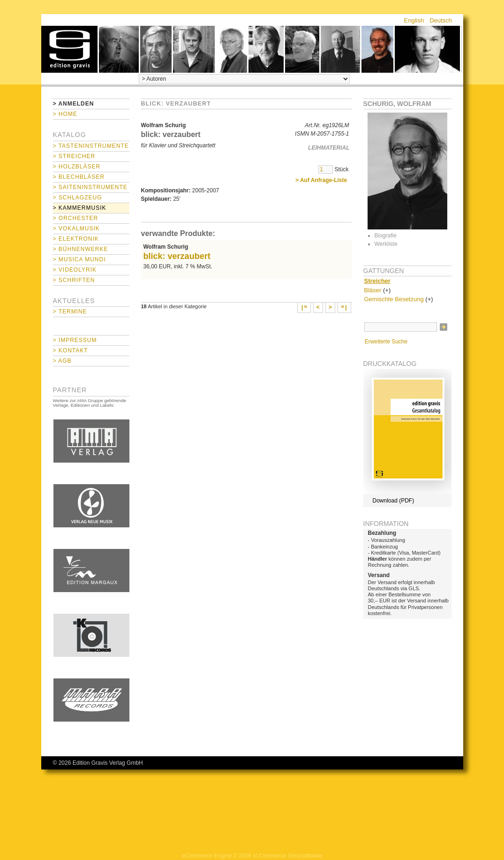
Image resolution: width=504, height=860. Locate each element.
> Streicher (74, 156)
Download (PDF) (394, 501)
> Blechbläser (79, 177)
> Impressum (75, 340)
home (69, 49)
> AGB (62, 361)
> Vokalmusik (76, 228)
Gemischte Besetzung (394, 299)
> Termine (70, 312)
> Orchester (76, 218)
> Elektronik (76, 239)
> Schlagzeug (78, 198)
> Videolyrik (75, 270)
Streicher (377, 281)
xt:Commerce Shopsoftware (287, 856)
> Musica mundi (79, 259)
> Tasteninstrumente (91, 146)
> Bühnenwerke (81, 249)
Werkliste (386, 244)
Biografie (386, 236)
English (414, 20)
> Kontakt (71, 350)
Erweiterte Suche (386, 342)
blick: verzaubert (177, 256)
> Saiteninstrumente (90, 187)
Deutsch (441, 20)
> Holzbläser (77, 167)
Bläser (373, 290)
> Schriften (74, 280)
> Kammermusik (80, 208)
